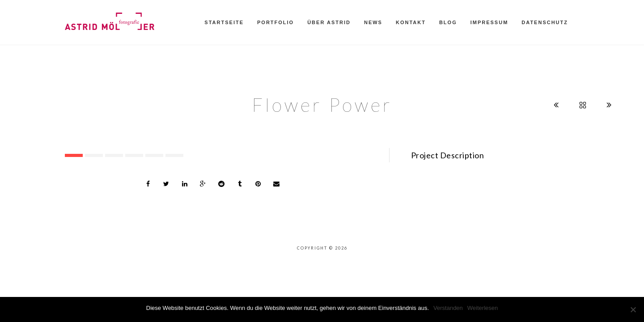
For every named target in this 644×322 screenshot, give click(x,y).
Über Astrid (329, 22)
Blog (448, 22)
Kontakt (411, 22)
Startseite (224, 22)
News (373, 22)
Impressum (489, 22)
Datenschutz (545, 22)
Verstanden (448, 308)
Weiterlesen (483, 308)
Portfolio (275, 22)
